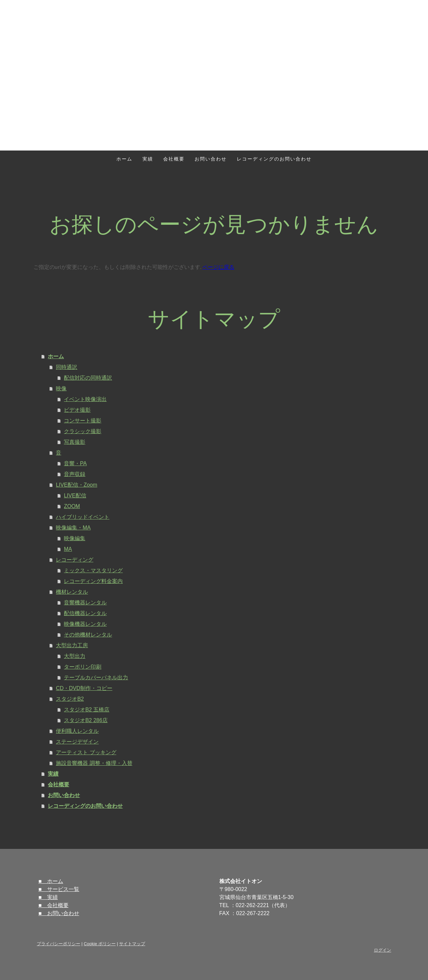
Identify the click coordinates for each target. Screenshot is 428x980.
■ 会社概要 (53, 905)
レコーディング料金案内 (93, 581)
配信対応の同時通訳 (88, 378)
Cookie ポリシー (99, 944)
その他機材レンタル (88, 635)
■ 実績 (48, 897)
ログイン (383, 950)
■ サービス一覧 (59, 889)
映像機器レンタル (85, 624)
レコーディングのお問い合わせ (274, 159)
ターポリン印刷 (83, 667)
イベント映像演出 (85, 399)
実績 (148, 159)
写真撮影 (75, 442)
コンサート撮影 (83, 421)
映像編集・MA (73, 528)
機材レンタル (72, 592)
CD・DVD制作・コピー (84, 688)
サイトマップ (132, 944)
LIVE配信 (75, 496)
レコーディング (75, 560)
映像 (61, 388)
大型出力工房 (72, 645)
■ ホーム (51, 881)
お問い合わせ (211, 159)
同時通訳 (67, 367)
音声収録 (75, 474)
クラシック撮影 (83, 431)
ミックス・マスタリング (93, 570)
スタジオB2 (70, 699)
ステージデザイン (77, 742)
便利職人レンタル (77, 731)
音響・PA (75, 463)
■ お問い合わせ (59, 913)
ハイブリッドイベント (83, 517)
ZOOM (72, 506)
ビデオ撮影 (77, 410)
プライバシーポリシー (59, 944)
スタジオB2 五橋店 (87, 710)
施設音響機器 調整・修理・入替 (94, 763)
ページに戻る (218, 267)
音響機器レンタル (85, 603)
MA (68, 549)
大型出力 (75, 656)
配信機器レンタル (85, 613)
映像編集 (75, 538)
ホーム (124, 159)
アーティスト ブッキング (86, 752)
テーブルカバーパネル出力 (96, 677)
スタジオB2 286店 (86, 720)
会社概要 (174, 159)
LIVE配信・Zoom (77, 485)
